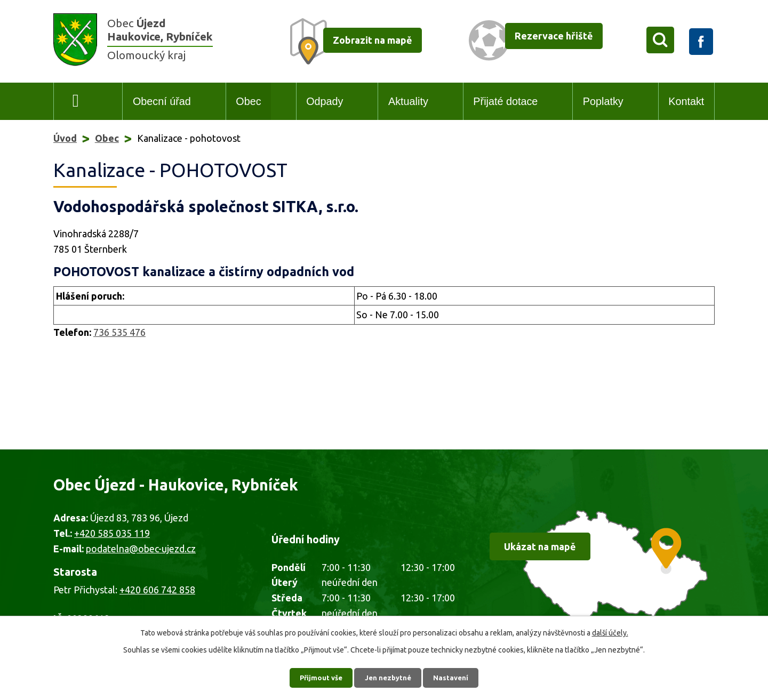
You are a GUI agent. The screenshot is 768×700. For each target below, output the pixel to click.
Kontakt (686, 101)
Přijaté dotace (505, 101)
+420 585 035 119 (112, 533)
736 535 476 (119, 332)
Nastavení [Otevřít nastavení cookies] (455, 676)
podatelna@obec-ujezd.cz (141, 549)
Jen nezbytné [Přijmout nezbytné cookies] (389, 676)
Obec (248, 101)
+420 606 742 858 (157, 590)
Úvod (76, 102)
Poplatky (603, 101)
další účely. (610, 630)
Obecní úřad (162, 101)
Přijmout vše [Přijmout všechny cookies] (318, 676)
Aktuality (408, 101)
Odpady (325, 101)
